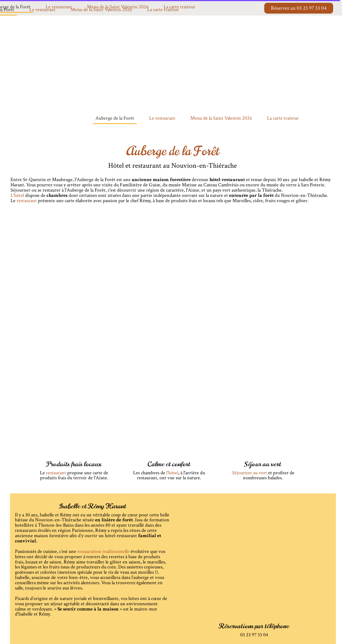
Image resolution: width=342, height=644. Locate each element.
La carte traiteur (163, 10)
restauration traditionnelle (103, 551)
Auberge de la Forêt (115, 118)
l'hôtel (172, 473)
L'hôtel (18, 195)
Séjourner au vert (250, 473)
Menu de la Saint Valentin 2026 (101, 10)
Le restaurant (42, 10)
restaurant (56, 473)
